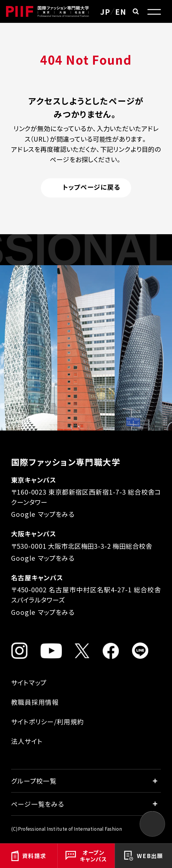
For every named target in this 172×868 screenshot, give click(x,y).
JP (105, 12)
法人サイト (27, 741)
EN (121, 12)
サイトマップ (29, 682)
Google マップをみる (43, 514)
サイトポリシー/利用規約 (48, 721)
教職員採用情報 (35, 702)
